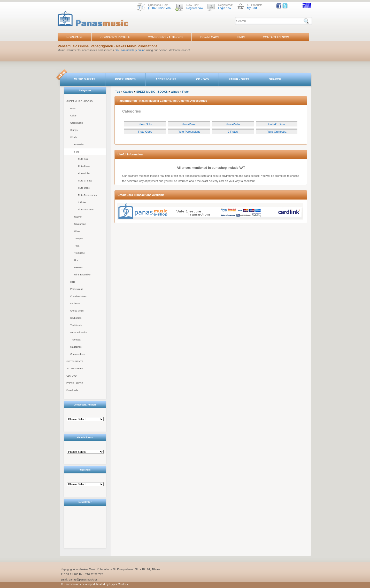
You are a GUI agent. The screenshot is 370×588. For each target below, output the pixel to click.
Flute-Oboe (84, 188)
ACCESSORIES (166, 79)
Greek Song (76, 123)
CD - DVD (202, 79)
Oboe (77, 231)
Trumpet (78, 239)
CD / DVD (72, 376)
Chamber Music (78, 296)
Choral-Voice (77, 311)
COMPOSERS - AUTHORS (165, 37)
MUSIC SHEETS (85, 79)
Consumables (77, 354)
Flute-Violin (84, 173)
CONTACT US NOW (276, 37)
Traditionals (76, 325)
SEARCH (275, 79)
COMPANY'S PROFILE (115, 37)
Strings (74, 130)
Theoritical (76, 340)
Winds (74, 137)
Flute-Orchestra (86, 210)
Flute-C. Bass (85, 181)
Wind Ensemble (82, 275)
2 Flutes (82, 202)
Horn (77, 260)
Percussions (77, 289)
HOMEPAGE (75, 37)
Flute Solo (83, 159)
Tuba (77, 246)
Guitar (74, 116)
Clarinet (78, 217)
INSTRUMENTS (125, 79)
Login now (225, 8)
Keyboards (76, 318)
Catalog (128, 92)
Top (118, 92)
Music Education (79, 332)
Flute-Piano (84, 166)
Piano (73, 108)
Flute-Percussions (87, 195)
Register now (195, 8)
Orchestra (75, 304)
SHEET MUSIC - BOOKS (79, 101)
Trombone (79, 253)
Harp (73, 282)
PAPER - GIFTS (239, 79)
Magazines (76, 347)
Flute (77, 152)
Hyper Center (118, 584)
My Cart (252, 8)
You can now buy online (130, 50)
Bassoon (79, 267)
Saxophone (80, 224)
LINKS (241, 37)
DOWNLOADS (210, 37)
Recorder (79, 145)
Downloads (72, 390)
